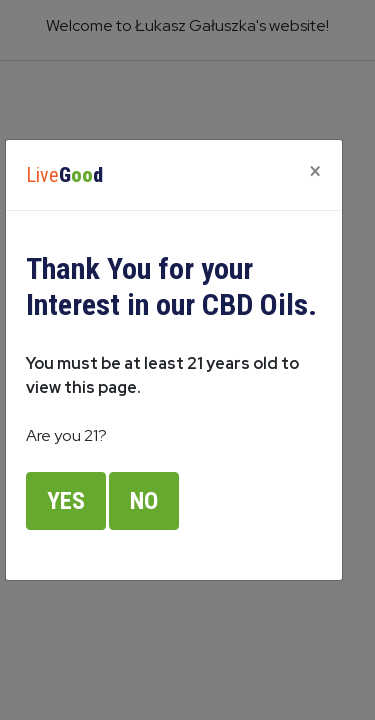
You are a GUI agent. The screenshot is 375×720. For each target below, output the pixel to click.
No (144, 501)
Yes (66, 501)
